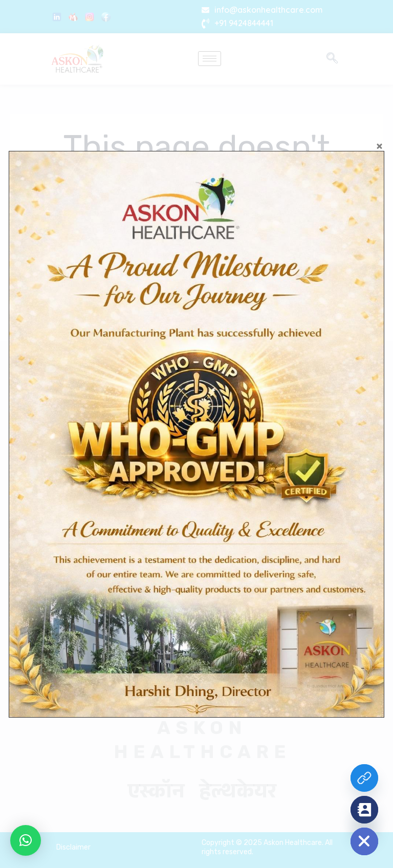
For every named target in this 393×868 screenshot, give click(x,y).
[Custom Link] (364, 778)
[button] (26, 840)
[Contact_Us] (364, 810)
